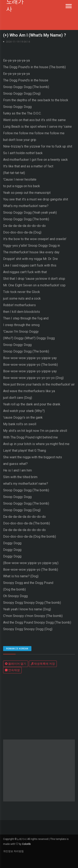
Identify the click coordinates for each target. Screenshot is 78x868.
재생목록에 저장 (43, 664)
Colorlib (26, 844)
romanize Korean (17, 649)
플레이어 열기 (16, 664)
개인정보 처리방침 (13, 851)
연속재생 (12, 670)
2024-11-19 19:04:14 (18, 42)
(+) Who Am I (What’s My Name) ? (35, 35)
